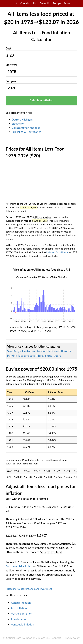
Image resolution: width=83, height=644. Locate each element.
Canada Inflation (21, 603)
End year (11, 81)
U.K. (34, 3)
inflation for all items (57, 252)
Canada (25, 3)
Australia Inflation (22, 613)
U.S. (15, 3)
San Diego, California (21, 351)
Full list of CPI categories (26, 132)
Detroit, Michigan (22, 119)
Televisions (45, 355)
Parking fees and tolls (21, 355)
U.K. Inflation (19, 608)
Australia (45, 3)
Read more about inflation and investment (30, 589)
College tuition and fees (26, 128)
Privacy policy (72, 638)
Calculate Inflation (41, 100)
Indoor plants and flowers (54, 351)
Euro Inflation (19, 619)
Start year (11, 65)
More (67, 3)
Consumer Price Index (19, 566)
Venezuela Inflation (23, 624)
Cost (8, 48)
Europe (57, 3)
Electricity (18, 124)
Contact (56, 638)
